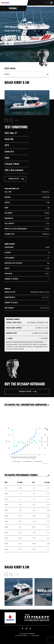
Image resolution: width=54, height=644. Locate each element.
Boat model (10, 69)
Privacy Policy (35, 636)
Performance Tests (14, 27)
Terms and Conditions (21, 636)
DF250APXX (33, 27)
